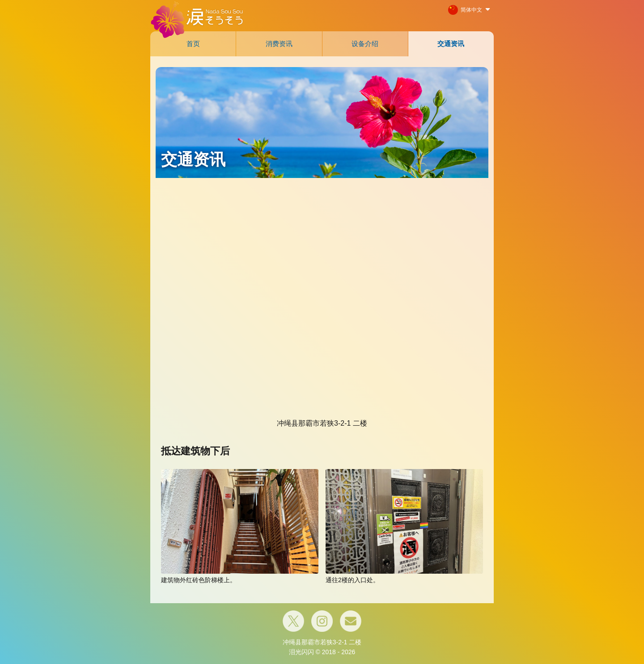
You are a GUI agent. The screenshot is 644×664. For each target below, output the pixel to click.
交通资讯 (451, 44)
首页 (193, 44)
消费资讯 (279, 44)
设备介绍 (365, 44)
